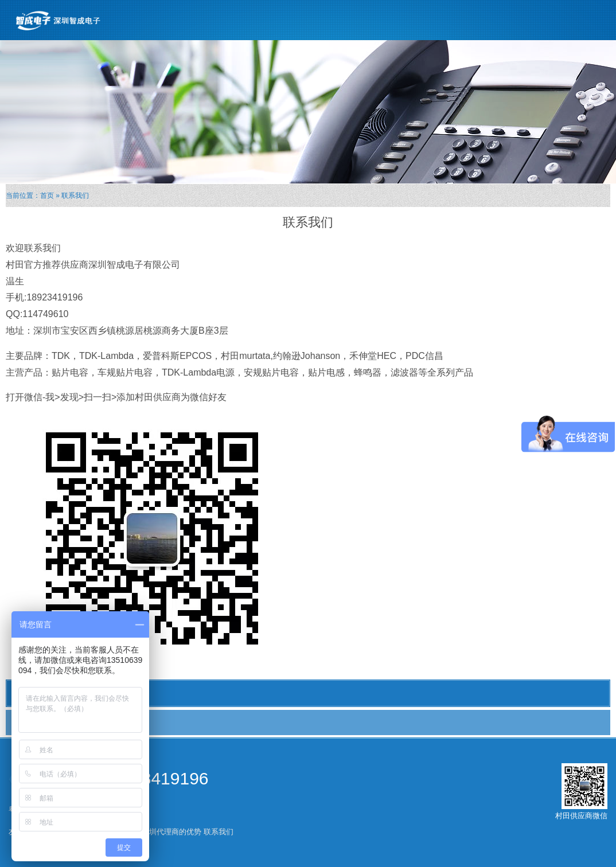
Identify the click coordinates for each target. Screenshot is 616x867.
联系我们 (33, 722)
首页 (47, 196)
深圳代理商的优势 (171, 832)
